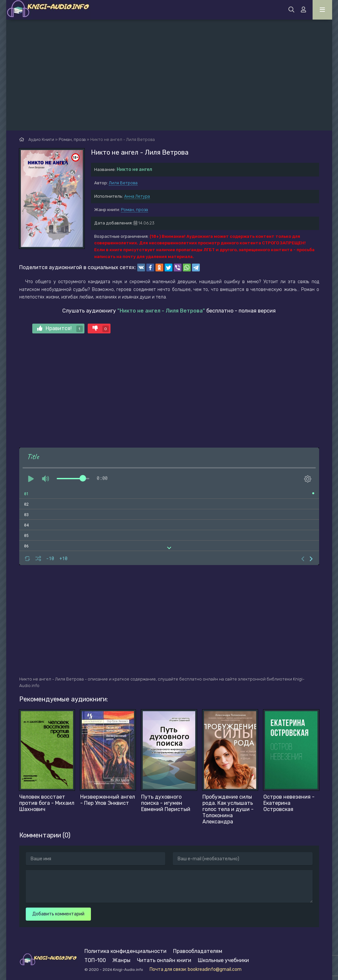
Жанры (121, 960)
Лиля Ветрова (123, 183)
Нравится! (60, 329)
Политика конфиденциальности (125, 951)
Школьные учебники (223, 960)
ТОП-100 (95, 960)
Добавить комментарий (58, 914)
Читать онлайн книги (164, 960)
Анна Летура (137, 196)
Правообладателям (198, 951)
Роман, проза (134, 210)
